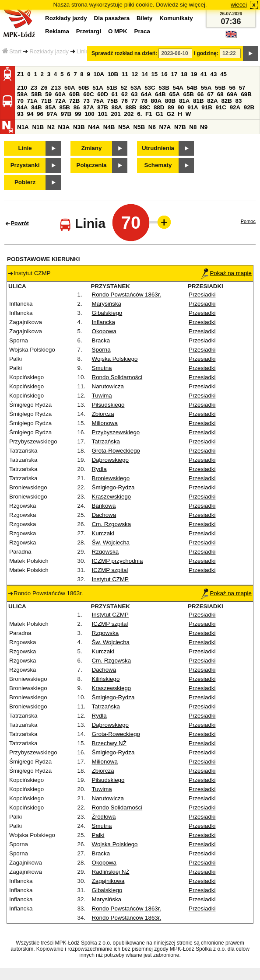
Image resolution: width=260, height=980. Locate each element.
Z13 (56, 88)
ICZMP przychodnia (118, 561)
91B (207, 107)
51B (112, 88)
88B (131, 107)
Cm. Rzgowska (112, 524)
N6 (152, 127)
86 (77, 107)
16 (164, 74)
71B (46, 101)
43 (214, 74)
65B (189, 94)
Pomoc (248, 221)
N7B (180, 127)
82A (212, 101)
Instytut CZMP (110, 579)
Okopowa (104, 331)
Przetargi (89, 31)
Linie (83, 51)
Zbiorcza (103, 414)
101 (102, 114)
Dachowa (104, 515)
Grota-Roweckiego (116, 451)
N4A (94, 127)
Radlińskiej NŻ (111, 872)
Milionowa (105, 423)
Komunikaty (176, 18)
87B (102, 107)
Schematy (158, 165)
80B (170, 101)
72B (74, 101)
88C (145, 107)
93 (20, 114)
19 (194, 74)
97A (52, 114)
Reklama (57, 31)
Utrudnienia (158, 148)
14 (145, 74)
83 (239, 101)
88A (116, 107)
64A (146, 94)
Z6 (44, 88)
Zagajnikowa (108, 881)
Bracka (101, 340)
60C (88, 94)
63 (135, 94)
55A (206, 88)
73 (86, 101)
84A (22, 107)
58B (36, 94)
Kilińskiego (106, 679)
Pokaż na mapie (226, 273)
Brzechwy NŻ (109, 743)
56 (232, 88)
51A (98, 88)
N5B (139, 127)
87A (88, 107)
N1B (38, 127)
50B (84, 88)
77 (135, 101)
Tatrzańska (106, 441)
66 (201, 94)
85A (50, 107)
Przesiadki (202, 295)
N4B (109, 127)
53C (150, 88)
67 (210, 94)
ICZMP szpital (110, 570)
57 (242, 88)
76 (125, 101)
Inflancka (104, 322)
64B (160, 94)
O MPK (118, 31)
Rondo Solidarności (117, 377)
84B (36, 107)
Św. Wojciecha (111, 542)
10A (99, 74)
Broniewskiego (111, 478)
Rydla (99, 469)
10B (113, 74)
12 (135, 74)
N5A (124, 127)
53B (164, 88)
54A (178, 88)
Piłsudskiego (108, 405)
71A (32, 101)
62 (125, 94)
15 (154, 74)
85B (64, 107)
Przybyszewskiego (116, 432)
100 (89, 114)
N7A (165, 127)
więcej (239, 5)
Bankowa (104, 506)
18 (184, 74)
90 (181, 107)
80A (156, 101)
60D (102, 94)
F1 (149, 114)
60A (60, 94)
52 (124, 88)
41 (204, 74)
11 (125, 74)
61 (114, 94)
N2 (51, 127)
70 (20, 101)
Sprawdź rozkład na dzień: (124, 53)
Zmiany (92, 148)
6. (139, 114)
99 (78, 114)
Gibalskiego (107, 313)
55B (220, 88)
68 (220, 94)
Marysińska (107, 304)
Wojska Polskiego (115, 359)
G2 (171, 114)
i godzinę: (206, 53)
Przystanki (25, 165)
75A (98, 101)
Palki (98, 835)
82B (226, 101)
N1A (23, 127)
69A (232, 94)
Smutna (102, 368)
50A (70, 88)
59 (48, 94)
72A (60, 101)
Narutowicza (108, 386)
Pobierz (25, 182)
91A (193, 107)
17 (174, 74)
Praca (142, 31)
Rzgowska (105, 552)
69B (246, 94)
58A (22, 94)
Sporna (101, 350)
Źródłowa (104, 817)
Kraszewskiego (112, 497)
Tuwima (102, 396)
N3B (79, 127)
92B (249, 107)
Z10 (22, 88)
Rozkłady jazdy (49, 51)
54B (192, 88)
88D (159, 107)
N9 (204, 127)
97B (66, 114)
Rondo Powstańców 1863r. (127, 295)
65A (174, 94)
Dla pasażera (112, 18)
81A (184, 101)
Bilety (144, 18)
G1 (159, 114)
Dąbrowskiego (110, 460)
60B (74, 94)
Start (12, 51)
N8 (193, 127)
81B (198, 101)
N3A (64, 127)
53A (136, 88)
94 (30, 114)
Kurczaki (103, 533)
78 (144, 101)
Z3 (34, 88)
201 (116, 114)
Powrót (20, 223)
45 (223, 74)
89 (171, 107)
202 (129, 114)
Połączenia (92, 165)
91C (221, 107)
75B (112, 101)
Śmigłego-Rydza (113, 487)
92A (235, 107)
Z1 (21, 74)
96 (40, 114)
